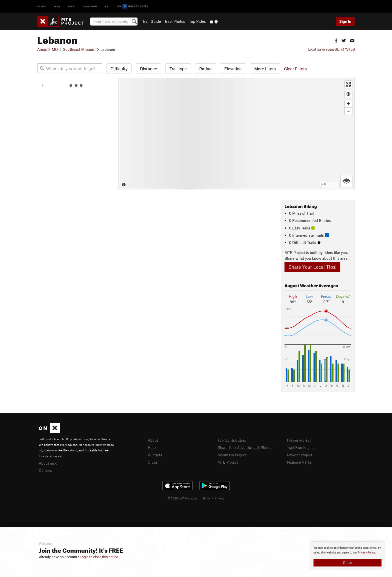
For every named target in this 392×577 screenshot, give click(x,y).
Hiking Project (299, 440)
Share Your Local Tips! (312, 267)
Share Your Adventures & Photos (245, 447)
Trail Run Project (301, 447)
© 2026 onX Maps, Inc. (183, 498)
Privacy (219, 498)
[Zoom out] (348, 111)
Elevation (233, 69)
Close (347, 562)
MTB (57, 6)
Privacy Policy (366, 553)
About (153, 440)
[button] (336, 40)
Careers (45, 470)
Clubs (153, 462)
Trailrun (90, 6)
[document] (347, 556)
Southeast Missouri (79, 49)
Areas (42, 49)
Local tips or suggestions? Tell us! (331, 49)
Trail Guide (152, 21)
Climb (42, 6)
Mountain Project (232, 455)
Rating (205, 69)
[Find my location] (348, 94)
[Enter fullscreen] (348, 84)
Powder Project (300, 455)
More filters (265, 69)
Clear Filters (295, 69)
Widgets (155, 455)
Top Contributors (232, 440)
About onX (48, 463)
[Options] (346, 181)
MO (55, 49)
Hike (71, 6)
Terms (206, 498)
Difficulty (119, 69)
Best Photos (175, 21)
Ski (107, 6)
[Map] (237, 134)
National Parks (299, 462)
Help (152, 447)
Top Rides (197, 21)
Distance (148, 69)
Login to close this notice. (99, 557)
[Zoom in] (348, 104)
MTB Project (228, 462)
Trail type (178, 69)
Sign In (345, 21)
